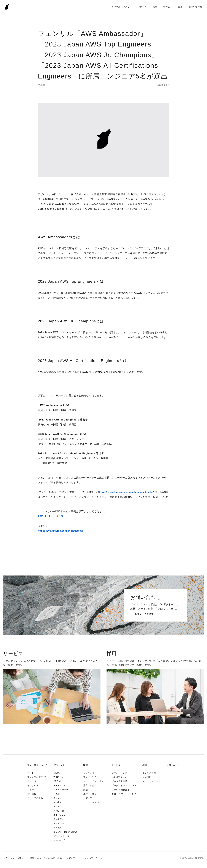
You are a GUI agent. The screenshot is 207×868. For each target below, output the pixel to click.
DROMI (57, 781)
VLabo (57, 807)
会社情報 (32, 794)
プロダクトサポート (64, 836)
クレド (31, 773)
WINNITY (58, 777)
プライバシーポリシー (14, 858)
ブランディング (119, 773)
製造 (86, 790)
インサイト (33, 785)
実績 (155, 7)
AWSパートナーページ (51, 516)
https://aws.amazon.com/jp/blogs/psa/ (60, 531)
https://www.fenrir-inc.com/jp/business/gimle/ (126, 492)
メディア (88, 798)
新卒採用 (147, 777)
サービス (168, 7)
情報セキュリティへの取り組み (46, 858)
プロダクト (141, 7)
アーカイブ (59, 840)
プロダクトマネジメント (124, 785)
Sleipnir (57, 798)
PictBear (58, 828)
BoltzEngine (60, 815)
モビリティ (89, 773)
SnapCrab (59, 823)
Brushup (58, 802)
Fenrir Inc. (7, 7)
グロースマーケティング (124, 794)
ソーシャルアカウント (91, 858)
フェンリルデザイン (37, 777)
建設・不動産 (90, 794)
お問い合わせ (195, 7)
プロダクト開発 (119, 781)
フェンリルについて (119, 7)
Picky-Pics (59, 811)
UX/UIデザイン (119, 777)
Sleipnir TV (59, 785)
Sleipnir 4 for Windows (65, 832)
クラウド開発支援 (121, 790)
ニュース (32, 790)
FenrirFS (58, 819)
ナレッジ (32, 781)
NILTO (57, 773)
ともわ (57, 794)
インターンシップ (151, 781)
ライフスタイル (91, 802)
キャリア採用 (149, 773)
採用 (180, 7)
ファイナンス (90, 777)
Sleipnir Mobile (61, 790)
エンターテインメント (94, 781)
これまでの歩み (35, 798)
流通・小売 (89, 785)
